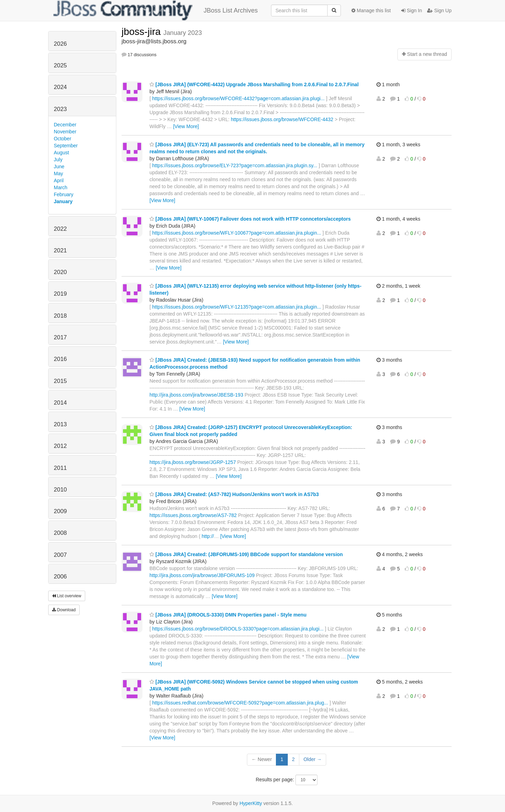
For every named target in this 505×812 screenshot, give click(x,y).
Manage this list (371, 10)
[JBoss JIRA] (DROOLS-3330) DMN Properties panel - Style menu (228, 615)
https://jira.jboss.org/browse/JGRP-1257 (193, 462)
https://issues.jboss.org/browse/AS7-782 (193, 515)
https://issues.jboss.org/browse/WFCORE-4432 (282, 119)
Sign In (412, 10)
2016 (60, 359)
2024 (60, 87)
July (58, 160)
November (65, 132)
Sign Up (439, 10)
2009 (60, 511)
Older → (313, 759)
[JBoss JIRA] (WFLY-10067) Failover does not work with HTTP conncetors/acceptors (250, 219)
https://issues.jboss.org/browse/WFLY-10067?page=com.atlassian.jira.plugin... (237, 233)
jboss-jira (142, 32)
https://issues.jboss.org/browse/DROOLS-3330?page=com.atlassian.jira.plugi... (238, 629)
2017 (60, 337)
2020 (60, 272)
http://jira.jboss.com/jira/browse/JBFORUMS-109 (202, 575)
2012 (60, 446)
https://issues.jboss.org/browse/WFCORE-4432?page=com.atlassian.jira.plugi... (239, 98)
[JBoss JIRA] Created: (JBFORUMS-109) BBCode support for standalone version (246, 554)
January (63, 201)
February (64, 194)
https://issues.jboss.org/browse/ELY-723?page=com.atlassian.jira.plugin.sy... (235, 165)
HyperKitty (251, 803)
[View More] (186, 126)
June (59, 167)
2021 (60, 250)
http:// (208, 536)
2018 (60, 316)
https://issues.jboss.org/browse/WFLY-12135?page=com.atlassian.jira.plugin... (237, 307)
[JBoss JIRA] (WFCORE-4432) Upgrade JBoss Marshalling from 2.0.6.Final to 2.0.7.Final (254, 84)
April (59, 180)
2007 (60, 555)
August (61, 153)
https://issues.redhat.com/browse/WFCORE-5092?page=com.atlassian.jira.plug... (240, 703)
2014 (60, 403)
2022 (60, 229)
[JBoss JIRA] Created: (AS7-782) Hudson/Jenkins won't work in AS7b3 (234, 494)
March (61, 187)
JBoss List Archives (156, 10)
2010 (60, 490)
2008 (60, 533)
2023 (60, 109)
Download (64, 610)
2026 (60, 44)
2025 (60, 65)
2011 (60, 468)
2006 (60, 577)
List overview (67, 596)
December (65, 125)
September (66, 146)
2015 (60, 381)
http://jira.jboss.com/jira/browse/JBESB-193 (196, 395)
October (63, 139)
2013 (60, 424)
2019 (60, 294)
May (58, 174)
